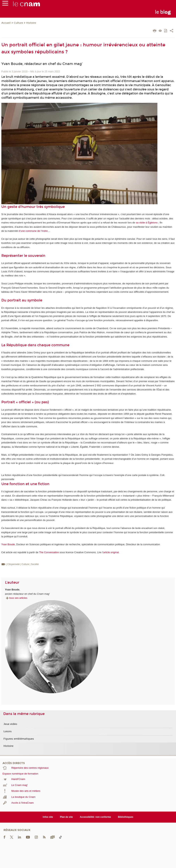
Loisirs (8, 731)
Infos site (48, 817)
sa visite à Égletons (147, 223)
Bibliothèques (126, 817)
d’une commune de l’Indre (33, 231)
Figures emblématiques (19, 739)
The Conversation (49, 552)
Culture (18, 23)
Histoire (31, 23)
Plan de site (66, 817)
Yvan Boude (8, 544)
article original (111, 552)
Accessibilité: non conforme (95, 817)
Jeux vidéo (10, 724)
